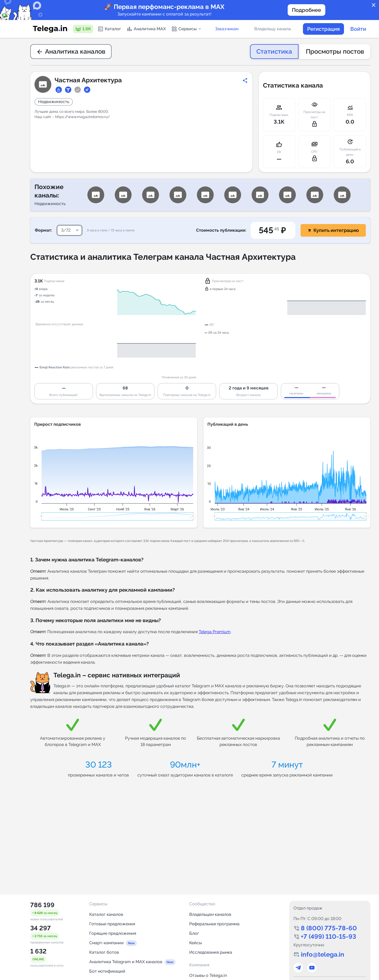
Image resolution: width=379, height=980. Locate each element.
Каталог (109, 29)
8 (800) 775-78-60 (329, 928)
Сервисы (186, 29)
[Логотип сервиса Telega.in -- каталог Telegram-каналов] (50, 29)
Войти (358, 29)
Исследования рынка (211, 952)
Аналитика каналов (71, 51)
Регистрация (323, 29)
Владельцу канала (273, 29)
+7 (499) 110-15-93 (328, 936)
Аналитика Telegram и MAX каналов (126, 962)
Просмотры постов (335, 51)
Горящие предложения (113, 933)
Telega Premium (215, 632)
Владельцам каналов (210, 914)
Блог (194, 933)
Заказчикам (227, 29)
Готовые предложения (112, 924)
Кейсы (196, 943)
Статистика (274, 51)
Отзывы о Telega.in (208, 975)
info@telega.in (323, 954)
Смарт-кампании (106, 943)
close (374, 5)
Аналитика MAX (146, 29)
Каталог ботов (104, 952)
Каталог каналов (106, 914)
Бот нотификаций (107, 971)
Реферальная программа (214, 924)
